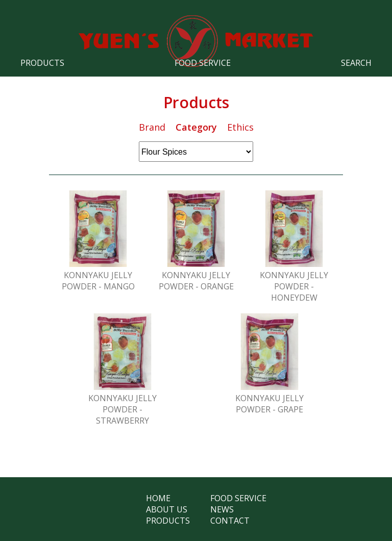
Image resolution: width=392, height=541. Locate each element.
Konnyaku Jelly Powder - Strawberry (122, 409)
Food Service (203, 63)
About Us (167, 509)
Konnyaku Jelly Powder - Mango (98, 281)
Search (356, 63)
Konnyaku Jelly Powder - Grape (269, 404)
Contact (230, 521)
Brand (152, 127)
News (222, 509)
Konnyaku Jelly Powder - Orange (196, 281)
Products (42, 63)
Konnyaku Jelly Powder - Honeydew (294, 286)
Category (196, 127)
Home (158, 498)
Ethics (240, 127)
